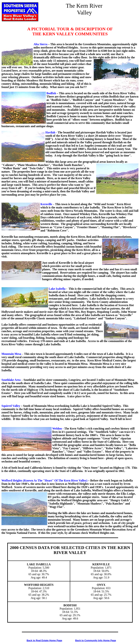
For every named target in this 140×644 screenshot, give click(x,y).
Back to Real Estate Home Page (44, 640)
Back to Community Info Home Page (96, 640)
